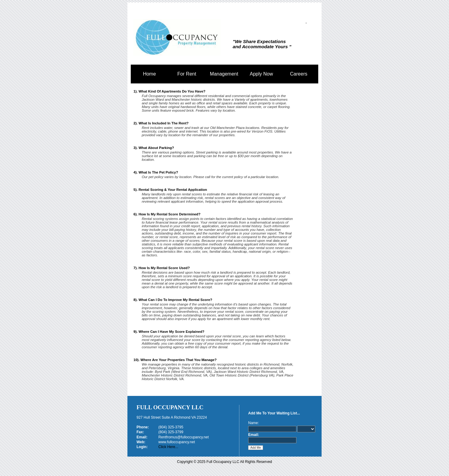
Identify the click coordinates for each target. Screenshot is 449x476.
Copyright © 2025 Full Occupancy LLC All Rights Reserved (225, 462)
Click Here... (168, 447)
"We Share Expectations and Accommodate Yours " (262, 44)
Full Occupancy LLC (170, 407)
